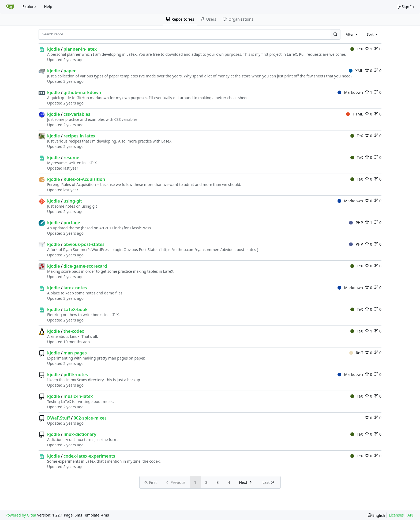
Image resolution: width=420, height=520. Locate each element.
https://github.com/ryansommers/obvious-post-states (209, 250)
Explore (29, 7)
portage (72, 223)
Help (48, 7)
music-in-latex (78, 396)
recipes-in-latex (79, 136)
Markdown (350, 92)
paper (70, 71)
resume (71, 158)
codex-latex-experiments (89, 456)
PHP (356, 222)
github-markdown (82, 92)
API (410, 515)
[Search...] (335, 34)
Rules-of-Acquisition (84, 179)
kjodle (54, 49)
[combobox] (352, 34)
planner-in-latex (80, 49)
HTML (355, 114)
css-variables (77, 114)
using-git (73, 201)
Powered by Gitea (21, 515)
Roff (356, 353)
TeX (357, 49)
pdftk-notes (76, 375)
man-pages (75, 353)
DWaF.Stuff (59, 418)
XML (356, 71)
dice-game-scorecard (85, 266)
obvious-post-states (84, 244)
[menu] (376, 515)
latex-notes (75, 288)
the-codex (74, 331)
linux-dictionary (80, 434)
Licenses (396, 515)
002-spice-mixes (90, 418)
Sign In (406, 7)
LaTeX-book (76, 309)
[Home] (10, 7)
